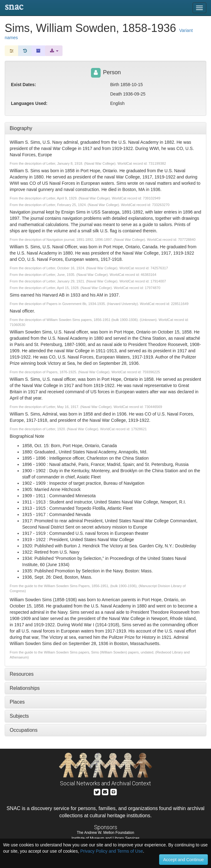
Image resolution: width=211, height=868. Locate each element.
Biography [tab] (21, 128)
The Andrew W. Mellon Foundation (105, 833)
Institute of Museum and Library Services (105, 838)
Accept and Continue (183, 860)
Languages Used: (29, 103)
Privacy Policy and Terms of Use (112, 851)
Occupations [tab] (24, 730)
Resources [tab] (22, 674)
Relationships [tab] (25, 688)
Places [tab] (17, 702)
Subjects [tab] (19, 716)
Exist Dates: (23, 85)
